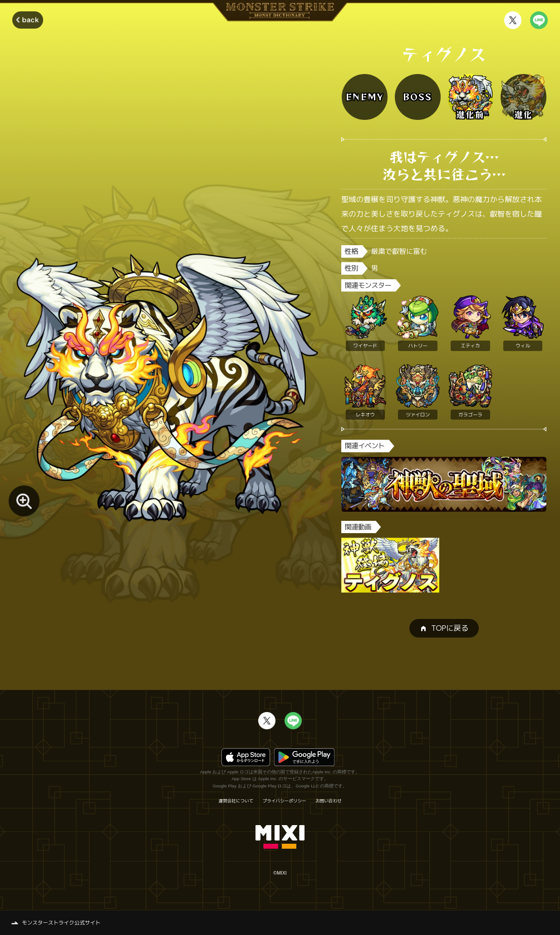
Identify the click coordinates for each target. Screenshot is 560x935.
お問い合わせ (329, 801)
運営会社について (236, 801)
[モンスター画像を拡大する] (24, 501)
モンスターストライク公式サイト (61, 923)
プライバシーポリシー (285, 801)
